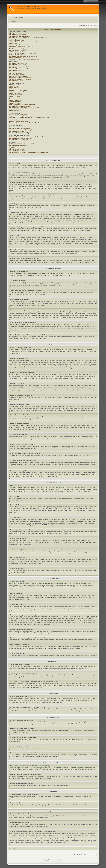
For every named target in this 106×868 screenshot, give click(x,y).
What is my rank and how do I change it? (20, 58)
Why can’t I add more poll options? (18, 69)
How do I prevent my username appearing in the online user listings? (28, 38)
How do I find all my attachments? (18, 145)
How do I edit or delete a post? (17, 65)
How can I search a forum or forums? (19, 127)
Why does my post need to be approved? (20, 79)
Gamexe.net (61, 861)
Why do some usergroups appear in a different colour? (24, 108)
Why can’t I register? (14, 45)
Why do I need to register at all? (18, 35)
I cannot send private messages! (18, 115)
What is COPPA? (14, 43)
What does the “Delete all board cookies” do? (21, 46)
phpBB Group (58, 816)
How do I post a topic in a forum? (18, 63)
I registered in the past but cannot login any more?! (23, 42)
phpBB (48, 860)
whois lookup (45, 835)
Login (16, 18)
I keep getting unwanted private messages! (21, 116)
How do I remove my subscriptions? (19, 140)
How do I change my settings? (17, 50)
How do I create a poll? (15, 68)
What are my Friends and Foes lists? (19, 122)
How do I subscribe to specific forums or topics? (22, 138)
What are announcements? (16, 92)
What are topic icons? (15, 96)
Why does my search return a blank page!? (21, 130)
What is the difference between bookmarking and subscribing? (26, 137)
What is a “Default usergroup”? (17, 109)
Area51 (17, 826)
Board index (13, 22)
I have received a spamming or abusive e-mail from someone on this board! (30, 117)
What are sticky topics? (15, 93)
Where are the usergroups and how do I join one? (22, 105)
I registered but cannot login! (17, 41)
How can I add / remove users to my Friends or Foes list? (25, 123)
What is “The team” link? (16, 110)
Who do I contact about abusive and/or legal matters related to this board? (29, 152)
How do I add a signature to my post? (19, 66)
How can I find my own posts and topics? (20, 133)
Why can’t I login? (14, 33)
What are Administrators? (16, 100)
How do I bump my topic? (16, 81)
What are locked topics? (15, 95)
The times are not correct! (16, 52)
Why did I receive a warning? (17, 75)
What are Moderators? (15, 102)
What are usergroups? (15, 103)
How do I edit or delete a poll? (17, 70)
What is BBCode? (14, 85)
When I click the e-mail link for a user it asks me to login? (24, 59)
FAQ (11, 18)
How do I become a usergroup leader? (19, 106)
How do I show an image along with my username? (23, 56)
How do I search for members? (17, 131)
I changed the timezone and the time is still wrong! (23, 53)
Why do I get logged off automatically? (19, 36)
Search (21, 18)
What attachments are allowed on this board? (21, 144)
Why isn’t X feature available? (17, 151)
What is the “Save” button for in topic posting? (21, 78)
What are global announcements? (18, 90)
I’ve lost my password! (15, 39)
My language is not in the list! (17, 55)
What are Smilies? (14, 88)
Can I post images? (14, 89)
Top (10, 169)
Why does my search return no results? (20, 128)
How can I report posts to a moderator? (20, 76)
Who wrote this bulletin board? (17, 149)
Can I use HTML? (14, 86)
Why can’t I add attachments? (17, 73)
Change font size (9, 2)
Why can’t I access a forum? (17, 72)
